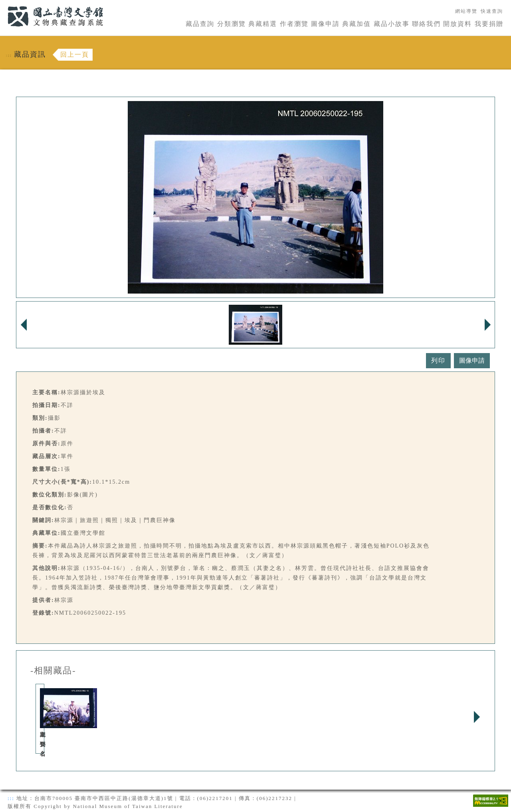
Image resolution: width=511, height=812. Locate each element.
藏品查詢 (200, 24)
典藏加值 (357, 24)
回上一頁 (75, 55)
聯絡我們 (426, 24)
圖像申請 (325, 24)
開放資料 (458, 24)
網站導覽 (466, 11)
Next (477, 717)
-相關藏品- (53, 671)
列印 (438, 360)
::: (3, 5)
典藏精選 (263, 24)
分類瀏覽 (232, 24)
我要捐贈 (489, 24)
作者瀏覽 (294, 24)
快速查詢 (492, 11)
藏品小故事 (392, 24)
